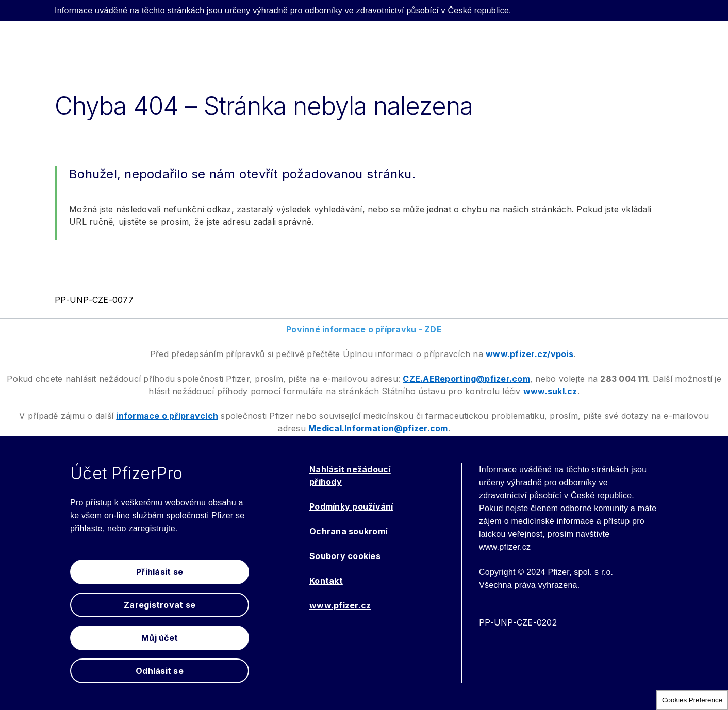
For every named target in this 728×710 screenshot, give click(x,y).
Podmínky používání (351, 506)
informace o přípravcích (167, 416)
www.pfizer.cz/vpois (530, 354)
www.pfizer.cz (340, 605)
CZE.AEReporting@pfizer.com (466, 379)
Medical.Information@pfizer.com (378, 428)
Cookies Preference (692, 700)
